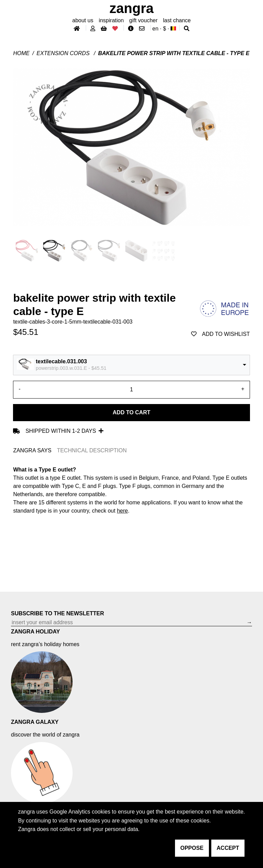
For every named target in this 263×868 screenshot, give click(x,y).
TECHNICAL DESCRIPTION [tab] (92, 450)
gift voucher (143, 20)
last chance (177, 20)
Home (21, 53)
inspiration (111, 20)
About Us (83, 20)
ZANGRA (132, 8)
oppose (192, 848)
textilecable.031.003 (61, 361)
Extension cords (64, 53)
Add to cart (131, 412)
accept (228, 848)
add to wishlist (221, 334)
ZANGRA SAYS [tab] (32, 450)
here (122, 511)
